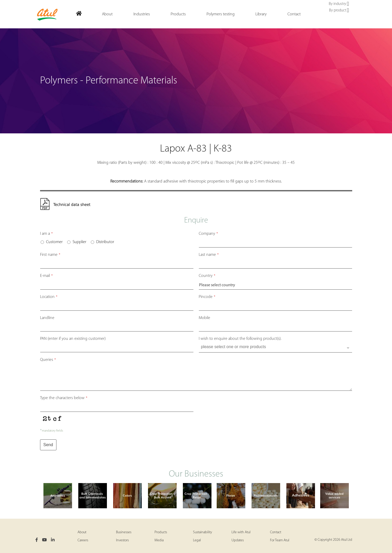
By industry (339, 4)
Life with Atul (241, 532)
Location (49, 297)
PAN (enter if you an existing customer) (73, 339)
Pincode (207, 297)
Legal (197, 540)
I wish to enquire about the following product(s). (240, 339)
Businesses (124, 532)
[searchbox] (276, 347)
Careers (83, 540)
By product (339, 11)
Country (207, 276)
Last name (209, 255)
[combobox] (275, 348)
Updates (238, 540)
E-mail (46, 276)
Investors (122, 540)
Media (159, 540)
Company (208, 234)
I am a (46, 234)
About (82, 532)
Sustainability (203, 532)
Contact (276, 532)
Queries (48, 360)
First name (50, 255)
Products (161, 532)
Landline (47, 318)
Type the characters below (64, 398)
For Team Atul (280, 540)
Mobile (204, 318)
